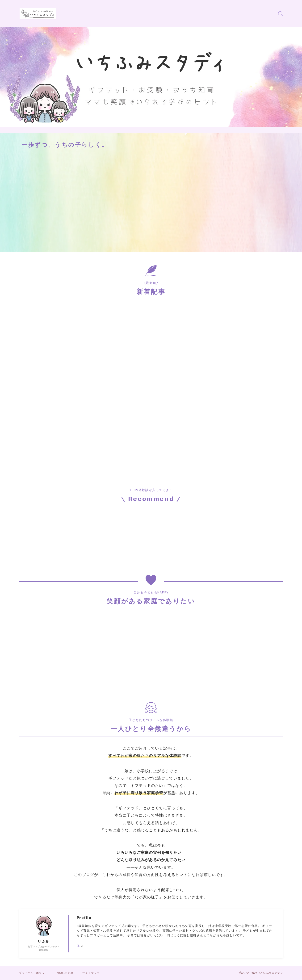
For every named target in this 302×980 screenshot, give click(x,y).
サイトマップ (95, 973)
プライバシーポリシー (34, 973)
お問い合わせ (68, 973)
